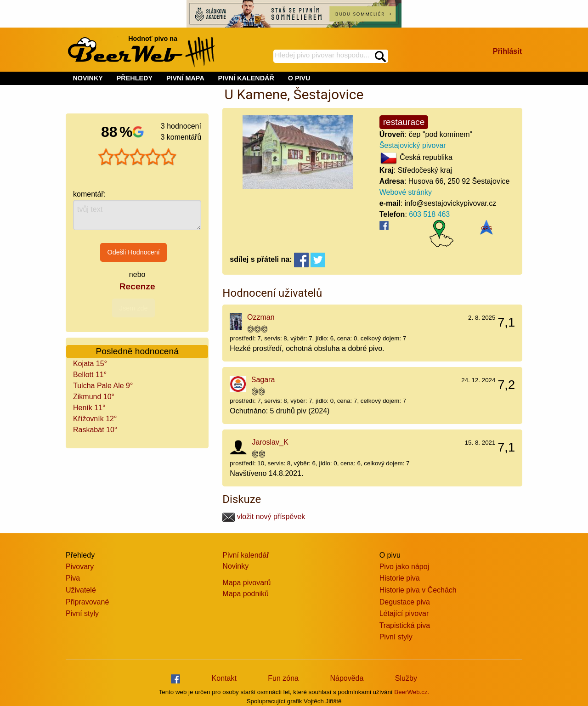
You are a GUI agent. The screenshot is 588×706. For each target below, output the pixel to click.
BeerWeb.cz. (412, 692)
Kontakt (224, 678)
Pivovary (80, 567)
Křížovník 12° (95, 419)
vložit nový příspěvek (264, 517)
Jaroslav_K (270, 442)
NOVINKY (88, 78)
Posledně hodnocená (137, 351)
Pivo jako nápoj (404, 567)
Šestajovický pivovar (413, 145)
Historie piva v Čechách (418, 590)
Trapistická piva (405, 625)
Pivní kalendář (246, 555)
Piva (73, 578)
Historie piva (400, 578)
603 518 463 (429, 214)
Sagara (263, 380)
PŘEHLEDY (135, 78)
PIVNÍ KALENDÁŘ (246, 78)
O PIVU (299, 78)
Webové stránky (406, 192)
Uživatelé (81, 590)
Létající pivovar (404, 613)
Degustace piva (405, 602)
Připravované (87, 602)
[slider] (137, 157)
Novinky (235, 566)
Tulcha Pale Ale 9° (103, 386)
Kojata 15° (90, 364)
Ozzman (261, 317)
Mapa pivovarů (246, 583)
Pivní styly (82, 613)
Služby (406, 678)
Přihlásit (507, 51)
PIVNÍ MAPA (185, 78)
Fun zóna (283, 678)
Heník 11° (89, 408)
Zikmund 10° (94, 397)
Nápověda (347, 678)
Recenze (137, 286)
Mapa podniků (246, 594)
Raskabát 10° (95, 430)
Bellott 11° (90, 375)
